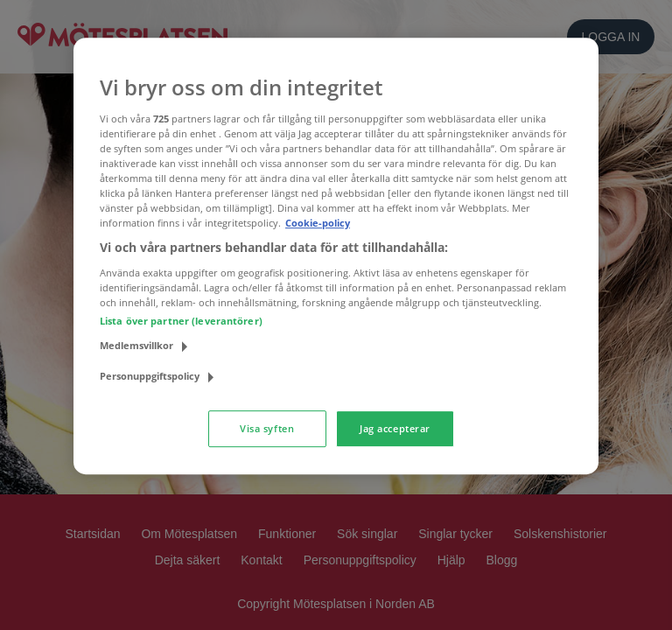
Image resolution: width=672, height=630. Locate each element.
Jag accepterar (395, 428)
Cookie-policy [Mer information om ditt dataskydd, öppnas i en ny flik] (318, 223)
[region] (336, 256)
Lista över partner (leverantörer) (181, 321)
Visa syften (267, 428)
